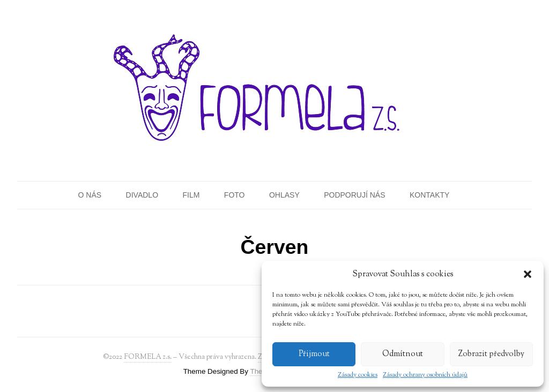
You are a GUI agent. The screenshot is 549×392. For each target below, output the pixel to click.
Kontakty (429, 195)
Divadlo (142, 195)
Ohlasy (284, 195)
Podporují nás (354, 195)
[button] (528, 274)
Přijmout (314, 354)
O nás (90, 195)
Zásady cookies (358, 375)
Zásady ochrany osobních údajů (425, 375)
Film (191, 195)
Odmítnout (403, 354)
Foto (235, 195)
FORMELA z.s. (148, 357)
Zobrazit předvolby (491, 354)
